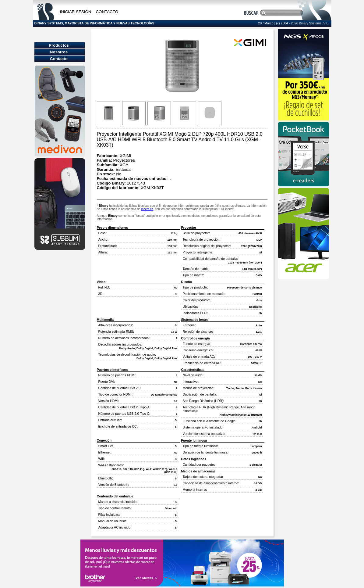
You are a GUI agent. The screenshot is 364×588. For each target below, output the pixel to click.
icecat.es (147, 209)
